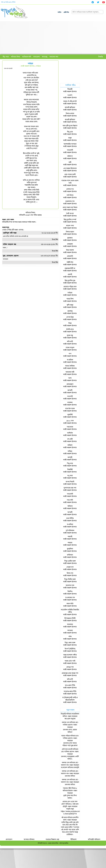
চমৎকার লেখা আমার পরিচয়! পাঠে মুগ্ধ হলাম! (70, 744)
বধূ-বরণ (70, 476)
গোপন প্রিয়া (70, 317)
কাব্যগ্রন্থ (45, 57)
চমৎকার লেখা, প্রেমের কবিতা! (70, 731)
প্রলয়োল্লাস (70, 384)
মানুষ (70, 138)
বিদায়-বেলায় (70, 114)
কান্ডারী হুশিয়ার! (70, 107)
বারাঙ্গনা (70, 402)
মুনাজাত (70, 238)
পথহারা (70, 543)
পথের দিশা (70, 299)
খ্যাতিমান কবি (27, 57)
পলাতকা (70, 630)
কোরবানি (70, 256)
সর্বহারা (38, 66)
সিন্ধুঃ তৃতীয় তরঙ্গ (70, 561)
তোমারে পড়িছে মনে (70, 287)
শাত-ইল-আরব (70, 409)
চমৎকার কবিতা (70, 776)
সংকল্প (70, 95)
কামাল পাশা (70, 226)
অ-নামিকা (70, 360)
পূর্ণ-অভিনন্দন (70, 530)
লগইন (60, 12)
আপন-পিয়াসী (70, 482)
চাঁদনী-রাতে (70, 329)
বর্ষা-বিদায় (70, 195)
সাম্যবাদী (70, 150)
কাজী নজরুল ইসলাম (28, 66)
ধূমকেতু (70, 311)
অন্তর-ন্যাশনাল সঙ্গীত (70, 655)
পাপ (70, 354)
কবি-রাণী (70, 342)
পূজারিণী (70, 415)
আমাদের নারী (70, 372)
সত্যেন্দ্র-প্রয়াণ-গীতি (70, 691)
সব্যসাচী (70, 396)
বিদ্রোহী (70, 89)
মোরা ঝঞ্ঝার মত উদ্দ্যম (70, 207)
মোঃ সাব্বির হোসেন (71, 724)
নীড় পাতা (6, 57)
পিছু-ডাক (70, 463)
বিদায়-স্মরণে (70, 232)
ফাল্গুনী (70, 457)
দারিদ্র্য (70, 451)
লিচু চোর (70, 132)
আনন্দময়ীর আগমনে (70, 144)
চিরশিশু (70, 591)
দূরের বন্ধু (70, 335)
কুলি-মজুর (70, 305)
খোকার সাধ (70, 189)
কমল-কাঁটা (70, 604)
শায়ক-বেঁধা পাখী (70, 661)
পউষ (70, 637)
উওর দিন (55, 240)
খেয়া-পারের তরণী (70, 174)
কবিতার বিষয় (15, 57)
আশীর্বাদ (70, 433)
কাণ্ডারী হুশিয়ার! (70, 120)
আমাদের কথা (54, 57)
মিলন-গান (70, 573)
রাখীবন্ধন (70, 555)
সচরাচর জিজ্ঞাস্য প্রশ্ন (52, 839)
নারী (70, 162)
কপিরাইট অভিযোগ (94, 839)
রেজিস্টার (66, 12)
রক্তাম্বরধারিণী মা (70, 268)
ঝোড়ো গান (70, 667)
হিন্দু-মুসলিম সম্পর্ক (70, 220)
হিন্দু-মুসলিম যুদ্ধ (70, 281)
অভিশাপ (70, 156)
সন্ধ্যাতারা (70, 427)
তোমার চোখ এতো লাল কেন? (69, 803)
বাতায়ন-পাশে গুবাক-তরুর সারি (70, 182)
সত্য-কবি (70, 500)
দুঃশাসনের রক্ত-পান (70, 488)
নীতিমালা (74, 839)
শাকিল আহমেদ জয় (9, 244)
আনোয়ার (70, 624)
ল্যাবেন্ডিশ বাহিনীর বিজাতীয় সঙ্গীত (70, 611)
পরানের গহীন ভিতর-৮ (70, 788)
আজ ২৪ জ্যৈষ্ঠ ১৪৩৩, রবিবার (8, 2)
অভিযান (70, 506)
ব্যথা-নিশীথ (70, 518)
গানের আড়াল (70, 348)
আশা (70, 378)
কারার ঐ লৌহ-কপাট (70, 101)
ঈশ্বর (70, 323)
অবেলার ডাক (70, 585)
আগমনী (70, 512)
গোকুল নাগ (70, 567)
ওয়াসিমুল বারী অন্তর (10, 233)
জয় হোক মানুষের (70, 719)
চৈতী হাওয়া (70, 213)
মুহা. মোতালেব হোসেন (11, 256)
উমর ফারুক (70, 250)
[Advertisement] (53, 38)
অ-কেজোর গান (70, 598)
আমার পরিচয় (66, 736)
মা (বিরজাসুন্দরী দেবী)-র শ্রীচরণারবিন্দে (70, 699)
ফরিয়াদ (70, 445)
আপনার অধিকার (29, 839)
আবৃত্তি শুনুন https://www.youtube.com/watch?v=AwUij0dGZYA (74, 811)
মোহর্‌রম (70, 244)
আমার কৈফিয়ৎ (70, 366)
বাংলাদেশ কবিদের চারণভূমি (70, 767)
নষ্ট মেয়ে (64, 817)
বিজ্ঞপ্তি (100, 57)
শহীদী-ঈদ (70, 262)
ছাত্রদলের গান (70, 201)
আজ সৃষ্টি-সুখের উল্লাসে (70, 126)
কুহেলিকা (70, 549)
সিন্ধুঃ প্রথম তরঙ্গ (70, 643)
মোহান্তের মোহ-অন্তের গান (70, 673)
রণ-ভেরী (70, 439)
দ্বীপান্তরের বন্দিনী (70, 618)
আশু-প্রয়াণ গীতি (70, 685)
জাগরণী (70, 390)
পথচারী (70, 537)
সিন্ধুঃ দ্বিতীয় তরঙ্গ (70, 579)
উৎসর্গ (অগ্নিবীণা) (70, 649)
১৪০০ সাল (70, 421)
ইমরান (70, 791)
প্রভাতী (70, 274)
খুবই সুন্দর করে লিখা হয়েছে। (70, 797)
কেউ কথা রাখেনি (67, 749)
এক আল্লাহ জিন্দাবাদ (70, 168)
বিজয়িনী (70, 470)
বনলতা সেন (66, 722)
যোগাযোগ (9, 839)
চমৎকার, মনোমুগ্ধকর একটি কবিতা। (70, 758)
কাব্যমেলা (37, 57)
